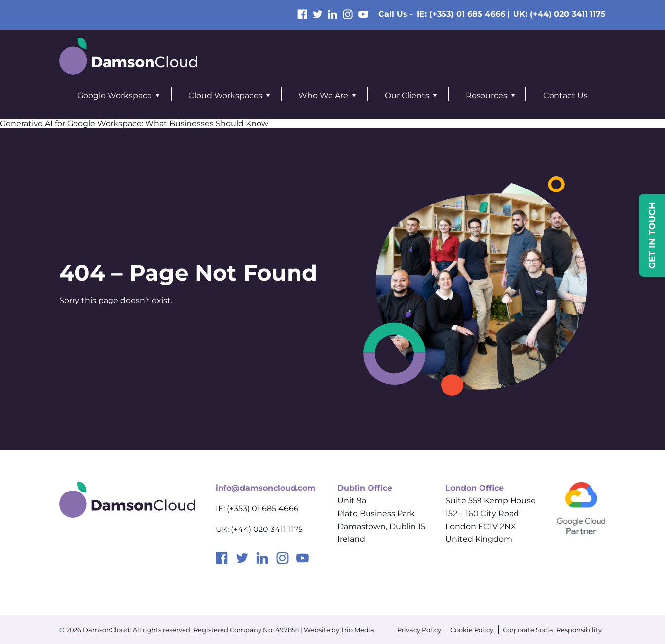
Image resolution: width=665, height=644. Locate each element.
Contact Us (565, 95)
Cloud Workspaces (225, 95)
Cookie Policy (472, 630)
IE (461, 14)
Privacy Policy (419, 630)
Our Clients (407, 95)
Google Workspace (115, 95)
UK (559, 14)
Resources (486, 95)
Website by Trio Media (339, 630)
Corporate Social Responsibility (552, 630)
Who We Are (323, 95)
